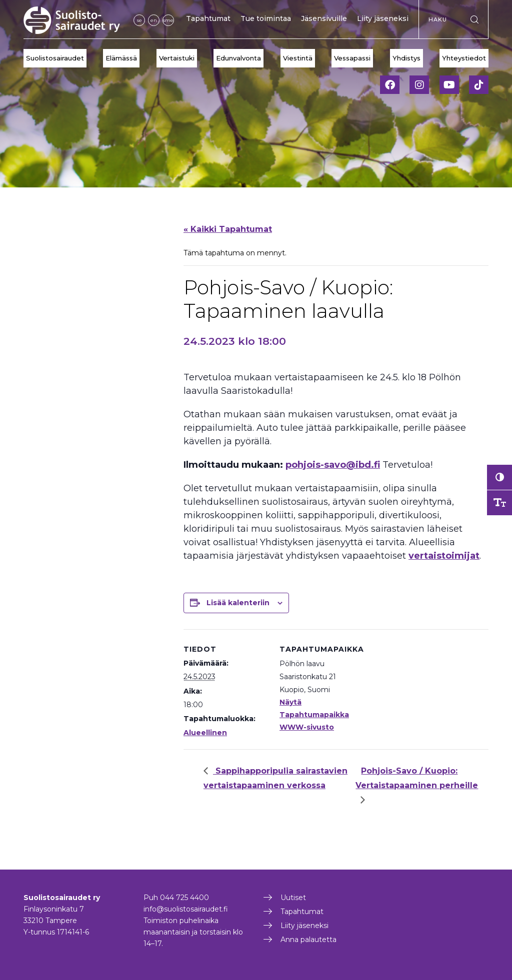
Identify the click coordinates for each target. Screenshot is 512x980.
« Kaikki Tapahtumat (228, 229)
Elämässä (121, 58)
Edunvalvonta (238, 58)
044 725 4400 (184, 898)
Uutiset (293, 898)
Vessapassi (352, 58)
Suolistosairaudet (55, 58)
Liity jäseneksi (383, 18)
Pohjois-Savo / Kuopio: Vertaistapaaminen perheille (417, 778)
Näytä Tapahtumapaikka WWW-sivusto (314, 715)
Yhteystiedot (464, 58)
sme (168, 20)
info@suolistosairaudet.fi (186, 909)
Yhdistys (406, 58)
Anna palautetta (308, 940)
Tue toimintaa (266, 18)
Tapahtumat (208, 18)
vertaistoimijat (444, 556)
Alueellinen (205, 733)
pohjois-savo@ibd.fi (333, 465)
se (139, 20)
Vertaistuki (177, 58)
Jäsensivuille (324, 18)
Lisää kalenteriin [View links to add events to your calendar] (238, 603)
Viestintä (298, 58)
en (154, 20)
